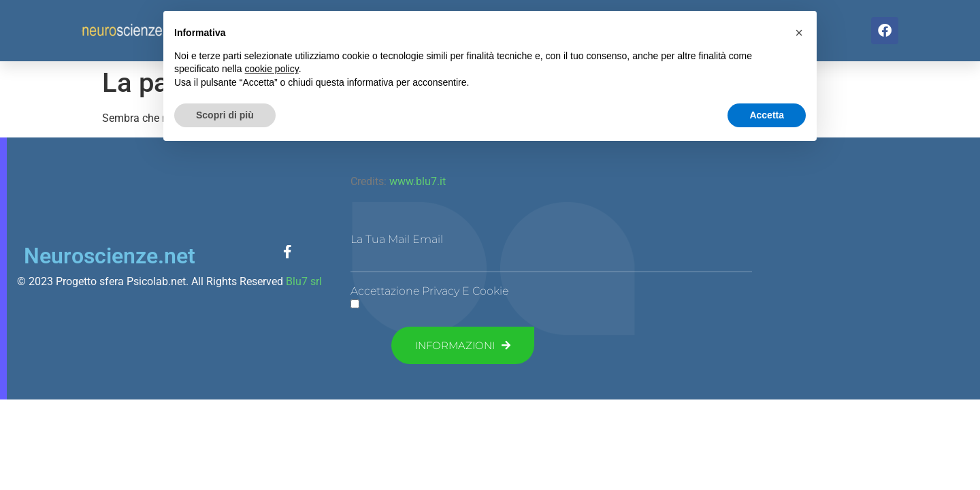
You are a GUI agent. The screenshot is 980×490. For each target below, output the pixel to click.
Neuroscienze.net (110, 256)
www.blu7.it (416, 181)
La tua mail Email (397, 240)
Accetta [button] (767, 115)
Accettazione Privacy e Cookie (429, 291)
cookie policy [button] (272, 69)
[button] (799, 33)
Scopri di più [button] (225, 115)
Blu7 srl (304, 281)
